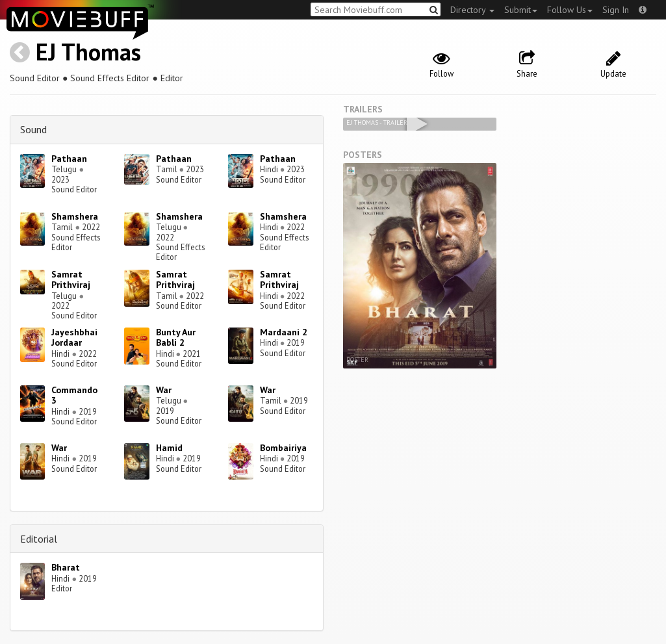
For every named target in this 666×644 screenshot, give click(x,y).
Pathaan (69, 159)
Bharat (66, 567)
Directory (472, 10)
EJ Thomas (88, 52)
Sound (33, 129)
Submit (521, 10)
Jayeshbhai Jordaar (74, 338)
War (164, 390)
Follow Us (570, 10)
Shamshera (75, 216)
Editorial (39, 539)
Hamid (169, 448)
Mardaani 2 (284, 332)
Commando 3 (74, 395)
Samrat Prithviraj (71, 280)
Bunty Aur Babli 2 (176, 338)
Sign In (616, 10)
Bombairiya (283, 448)
